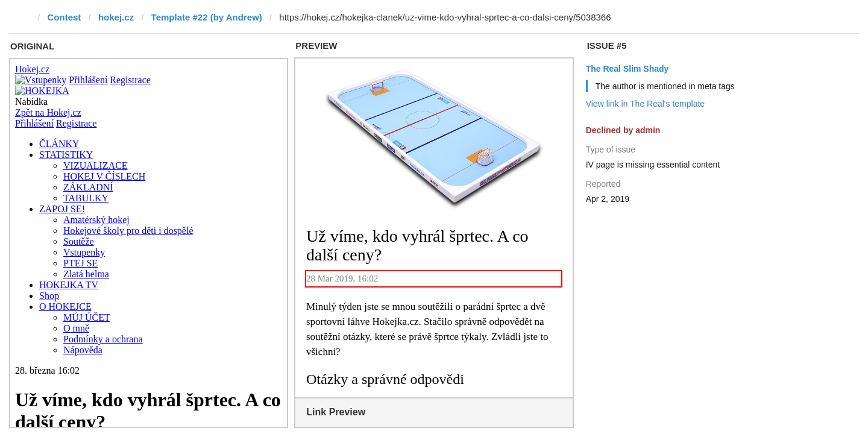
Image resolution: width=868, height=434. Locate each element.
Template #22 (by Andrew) (207, 17)
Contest (64, 17)
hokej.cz (116, 17)
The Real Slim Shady (627, 69)
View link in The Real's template (645, 104)
